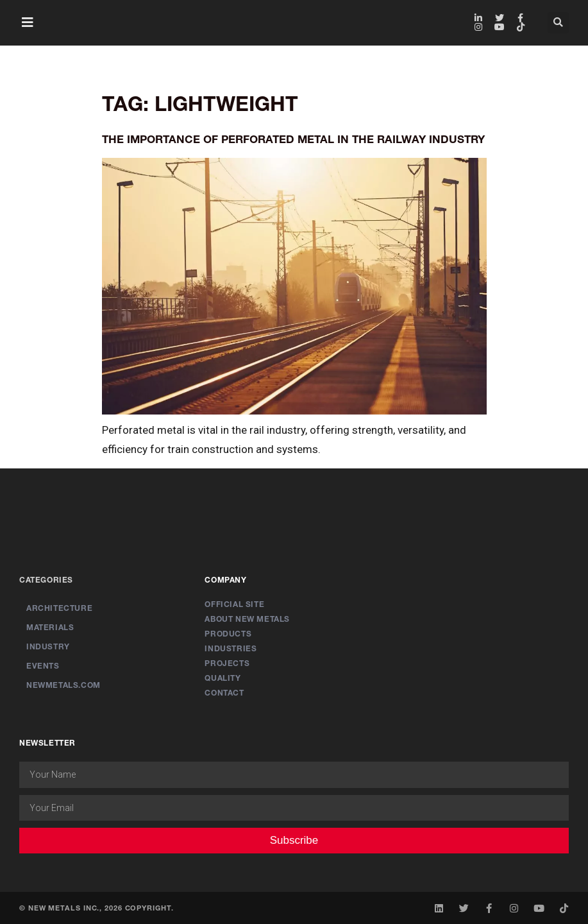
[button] (28, 22)
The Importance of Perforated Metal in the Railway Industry (293, 139)
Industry (48, 646)
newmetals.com (63, 685)
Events (43, 666)
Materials (50, 627)
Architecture (59, 608)
